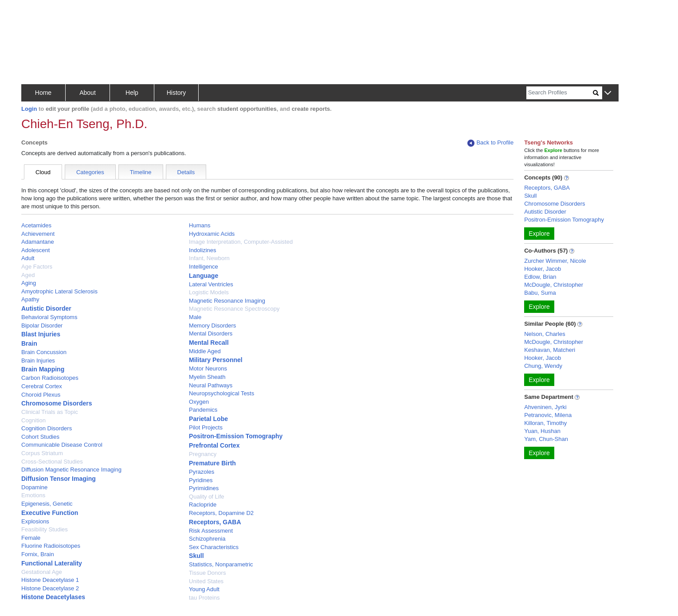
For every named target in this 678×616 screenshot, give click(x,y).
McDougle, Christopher (554, 285)
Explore (539, 234)
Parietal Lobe (208, 419)
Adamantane (38, 242)
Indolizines (202, 250)
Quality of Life (207, 497)
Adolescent (35, 250)
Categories (90, 172)
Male (195, 317)
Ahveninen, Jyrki (545, 407)
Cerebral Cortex (42, 386)
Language (204, 276)
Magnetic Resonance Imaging (227, 301)
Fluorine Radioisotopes (51, 546)
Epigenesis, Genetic (47, 504)
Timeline (141, 172)
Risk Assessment (211, 531)
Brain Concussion (44, 352)
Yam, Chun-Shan (546, 439)
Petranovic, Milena (548, 415)
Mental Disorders (211, 333)
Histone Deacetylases (53, 597)
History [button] (176, 93)
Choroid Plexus (41, 395)
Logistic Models (209, 292)
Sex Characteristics (214, 547)
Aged (28, 275)
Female (31, 538)
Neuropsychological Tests (221, 393)
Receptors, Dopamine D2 (221, 513)
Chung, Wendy (543, 366)
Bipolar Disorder (42, 326)
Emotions (33, 495)
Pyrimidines (204, 488)
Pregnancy (203, 454)
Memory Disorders (212, 326)
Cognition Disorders (47, 428)
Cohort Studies (40, 437)
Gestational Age (42, 572)
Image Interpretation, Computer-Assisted (241, 242)
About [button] (88, 93)
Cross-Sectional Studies (52, 462)
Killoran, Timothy (545, 423)
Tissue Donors (207, 573)
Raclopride (203, 505)
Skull (196, 556)
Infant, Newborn (209, 258)
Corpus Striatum (42, 453)
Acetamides (36, 225)
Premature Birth (212, 463)
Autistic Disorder (46, 308)
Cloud (43, 172)
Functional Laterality (52, 563)
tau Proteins (204, 598)
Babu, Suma (540, 293)
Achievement (38, 234)
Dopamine (34, 487)
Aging (29, 283)
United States (206, 581)
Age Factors (37, 267)
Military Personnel (216, 360)
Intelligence (204, 267)
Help (132, 93)
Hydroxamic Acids (212, 234)
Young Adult (204, 589)
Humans (200, 225)
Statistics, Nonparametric (221, 564)
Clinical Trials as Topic (50, 412)
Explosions (35, 521)
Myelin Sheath (207, 377)
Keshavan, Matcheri (550, 350)
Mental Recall (209, 343)
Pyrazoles (202, 472)
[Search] (560, 93)
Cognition (33, 420)
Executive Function (50, 513)
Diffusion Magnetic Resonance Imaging (71, 470)
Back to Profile (490, 143)
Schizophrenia (207, 539)
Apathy (30, 299)
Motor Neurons (208, 368)
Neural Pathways (211, 385)
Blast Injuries (41, 334)
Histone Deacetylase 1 (50, 580)
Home (43, 93)
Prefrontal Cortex (214, 445)
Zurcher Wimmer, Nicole (555, 261)
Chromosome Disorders (57, 403)
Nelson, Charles (545, 334)
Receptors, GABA (215, 522)
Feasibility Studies (45, 529)
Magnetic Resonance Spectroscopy (234, 309)
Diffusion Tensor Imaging (59, 479)
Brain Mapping (43, 369)
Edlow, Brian (540, 277)
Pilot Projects (206, 427)
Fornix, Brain (38, 554)
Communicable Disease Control (62, 445)
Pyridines (201, 480)
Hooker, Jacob (543, 269)
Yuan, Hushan (542, 431)
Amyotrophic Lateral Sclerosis (59, 291)
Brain (29, 343)
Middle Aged (205, 351)
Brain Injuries (38, 361)
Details (186, 172)
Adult (28, 258)
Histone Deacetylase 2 (50, 588)
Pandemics (203, 410)
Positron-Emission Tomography (236, 436)
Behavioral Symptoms (49, 317)
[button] (608, 93)
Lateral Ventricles (211, 284)
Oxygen (199, 402)
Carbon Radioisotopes (50, 378)
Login (29, 109)
